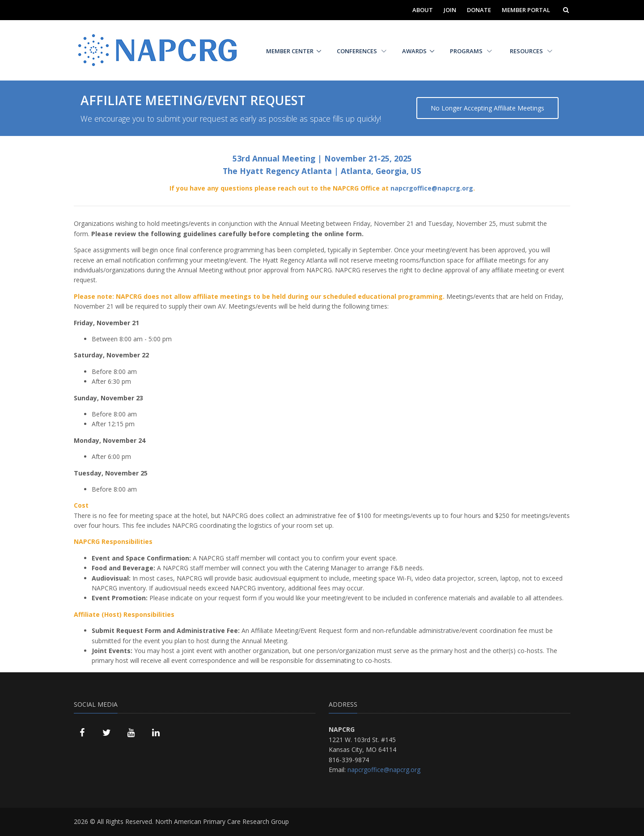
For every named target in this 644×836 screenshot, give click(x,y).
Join (450, 10)
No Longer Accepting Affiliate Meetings (487, 108)
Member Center (290, 51)
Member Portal (526, 10)
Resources (531, 51)
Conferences (362, 51)
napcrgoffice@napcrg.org (432, 188)
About (423, 10)
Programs (471, 51)
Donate (479, 10)
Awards (414, 51)
